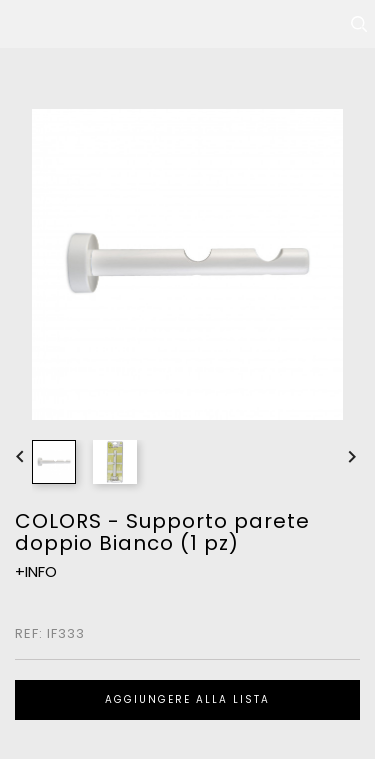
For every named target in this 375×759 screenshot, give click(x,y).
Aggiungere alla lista (187, 699)
